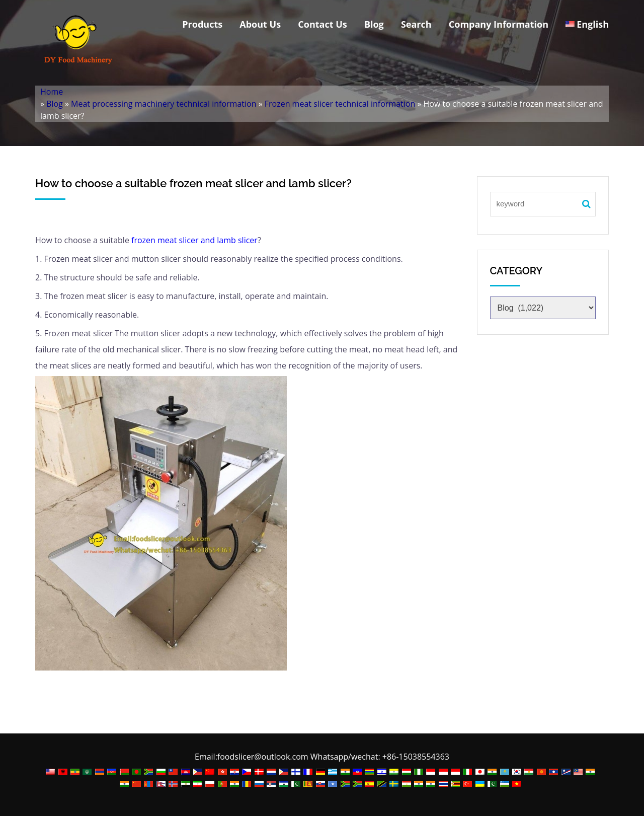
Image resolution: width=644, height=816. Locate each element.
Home (52, 92)
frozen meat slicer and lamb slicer (194, 240)
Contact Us (322, 24)
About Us (260, 24)
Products (202, 24)
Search (416, 24)
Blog (374, 24)
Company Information (499, 24)
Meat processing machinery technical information (164, 104)
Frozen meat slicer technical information (340, 104)
